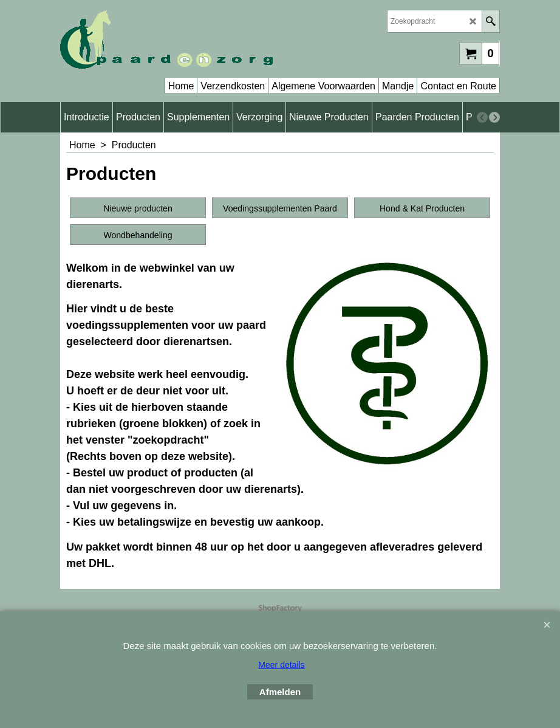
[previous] (482, 117)
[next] (494, 117)
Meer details (281, 665)
